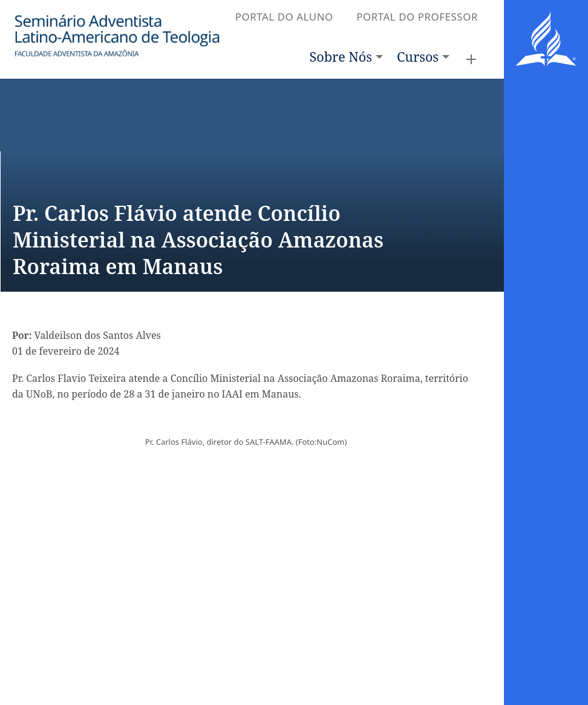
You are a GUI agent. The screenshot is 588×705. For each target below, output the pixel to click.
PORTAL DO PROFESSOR (417, 17)
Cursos (418, 57)
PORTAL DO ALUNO (284, 17)
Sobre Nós (341, 57)
